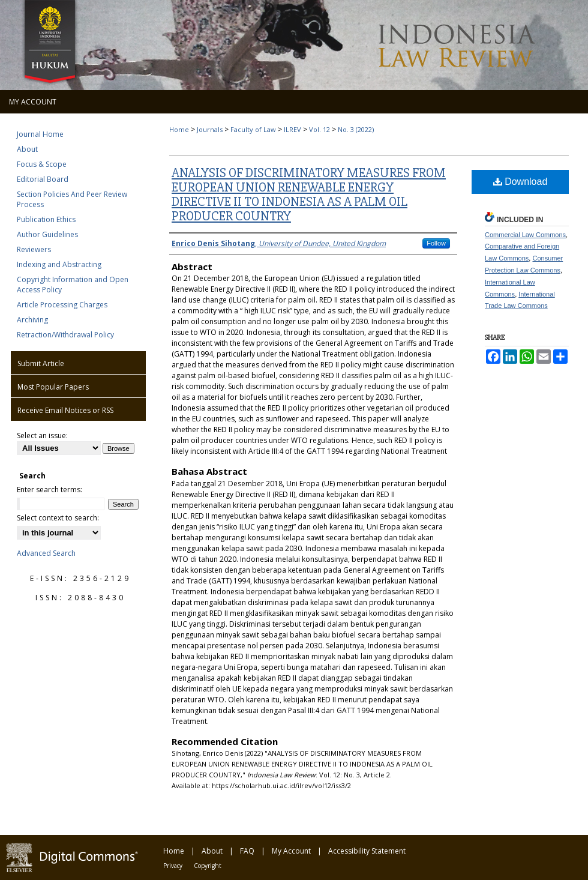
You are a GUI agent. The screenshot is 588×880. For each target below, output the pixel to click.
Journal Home (40, 134)
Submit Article (41, 363)
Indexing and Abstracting (59, 264)
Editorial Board (43, 179)
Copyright (208, 866)
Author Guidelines (47, 234)
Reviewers (34, 249)
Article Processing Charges (62, 305)
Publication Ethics (46, 219)
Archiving (32, 320)
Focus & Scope (42, 164)
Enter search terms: (49, 490)
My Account (291, 851)
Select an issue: (42, 435)
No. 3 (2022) (356, 129)
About (27, 149)
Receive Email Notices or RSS (65, 410)
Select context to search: (58, 518)
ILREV (292, 129)
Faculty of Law (253, 129)
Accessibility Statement (367, 851)
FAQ (247, 851)
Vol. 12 (319, 129)
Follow (436, 243)
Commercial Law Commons (525, 235)
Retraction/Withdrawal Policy (65, 335)
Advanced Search (46, 553)
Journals (210, 129)
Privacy (173, 866)
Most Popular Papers (53, 387)
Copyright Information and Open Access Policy (73, 285)
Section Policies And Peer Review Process (72, 199)
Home (179, 129)
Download (520, 182)
